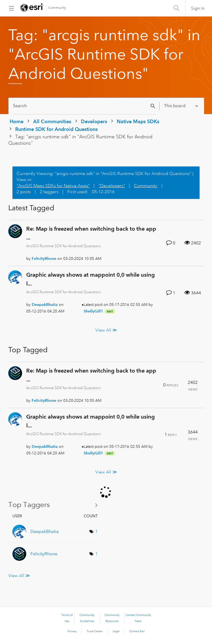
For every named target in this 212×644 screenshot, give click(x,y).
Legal (116, 631)
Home (17, 121)
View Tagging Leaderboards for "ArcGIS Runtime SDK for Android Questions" (55, 505)
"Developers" (112, 186)
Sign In (198, 8)
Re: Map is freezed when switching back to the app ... (91, 233)
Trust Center (95, 631)
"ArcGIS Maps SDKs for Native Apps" (53, 186)
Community (57, 8)
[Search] (85, 106)
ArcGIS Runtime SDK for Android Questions (63, 246)
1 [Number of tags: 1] (96, 532)
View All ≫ (106, 330)
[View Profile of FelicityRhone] (44, 258)
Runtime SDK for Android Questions (56, 129)
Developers (94, 121)
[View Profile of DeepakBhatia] (45, 305)
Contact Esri (137, 631)
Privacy (72, 631)
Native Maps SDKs (138, 121)
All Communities (52, 121)
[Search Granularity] (181, 106)
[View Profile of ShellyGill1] (93, 311)
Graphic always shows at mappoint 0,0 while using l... (91, 279)
